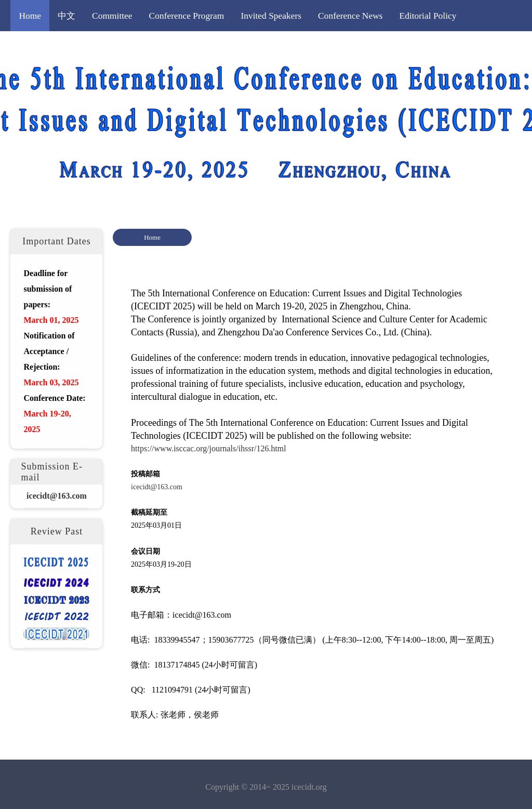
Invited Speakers (271, 16)
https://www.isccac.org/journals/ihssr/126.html (209, 448)
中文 (66, 16)
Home (30, 16)
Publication (230, 47)
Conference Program (187, 16)
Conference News (350, 16)
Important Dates (297, 47)
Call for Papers (46, 47)
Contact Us (363, 47)
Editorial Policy (428, 16)
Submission (111, 47)
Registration (171, 47)
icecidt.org (309, 787)
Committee (112, 16)
